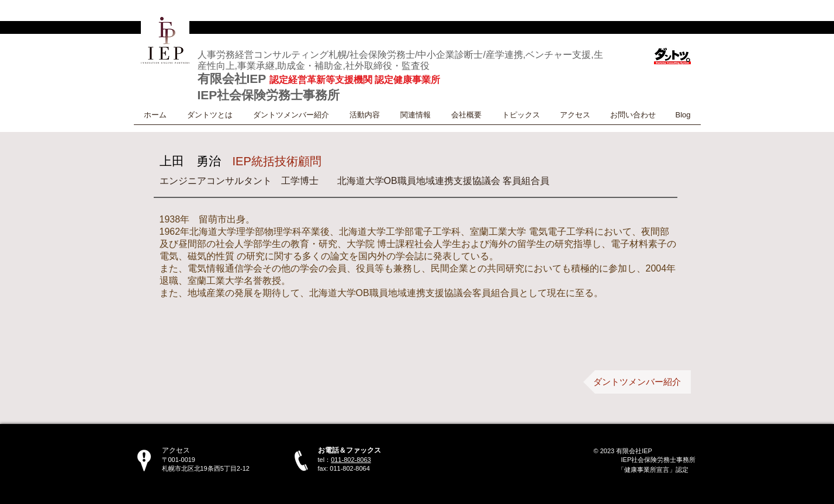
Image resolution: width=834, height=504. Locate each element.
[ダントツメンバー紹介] (637, 382)
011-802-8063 (351, 460)
